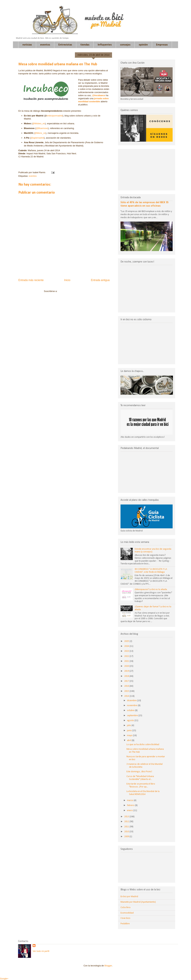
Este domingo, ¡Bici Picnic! (139, 772)
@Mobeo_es (39, 123)
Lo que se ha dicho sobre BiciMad (143, 745)
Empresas (162, 45)
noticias (27, 45)
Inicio (67, 280)
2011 (127, 827)
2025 (127, 641)
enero (130, 811)
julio (129, 725)
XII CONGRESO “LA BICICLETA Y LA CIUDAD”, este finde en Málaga (151, 571)
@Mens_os (40, 133)
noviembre (132, 706)
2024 (127, 646)
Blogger (108, 966)
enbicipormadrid (55, 116)
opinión (143, 45)
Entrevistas (65, 45)
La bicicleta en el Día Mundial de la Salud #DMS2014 (143, 793)
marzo (130, 800)
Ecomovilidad (127, 913)
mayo (130, 736)
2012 (127, 822)
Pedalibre (125, 924)
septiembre (133, 716)
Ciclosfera (125, 907)
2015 (127, 691)
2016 (127, 686)
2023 (127, 651)
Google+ (4, 979)
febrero (131, 805)
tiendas (85, 45)
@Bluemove (42, 128)
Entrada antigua (100, 280)
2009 (127, 837)
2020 (127, 666)
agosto (131, 721)
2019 (127, 671)
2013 (127, 817)
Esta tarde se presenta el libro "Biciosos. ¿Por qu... (141, 785)
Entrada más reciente (31, 280)
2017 (127, 681)
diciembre (132, 701)
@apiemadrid (37, 138)
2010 (127, 832)
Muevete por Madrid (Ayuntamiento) (138, 902)
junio (130, 731)
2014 (127, 696)
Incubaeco (100, 95)
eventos (45, 45)
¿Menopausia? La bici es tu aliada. (151, 589)
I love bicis (125, 918)
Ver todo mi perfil (41, 951)
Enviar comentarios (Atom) (71, 291)
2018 (127, 676)
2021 (127, 661)
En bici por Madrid (129, 897)
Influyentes (105, 45)
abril (129, 740)
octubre (131, 710)
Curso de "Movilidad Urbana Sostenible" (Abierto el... (140, 778)
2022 (127, 656)
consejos (125, 45)
